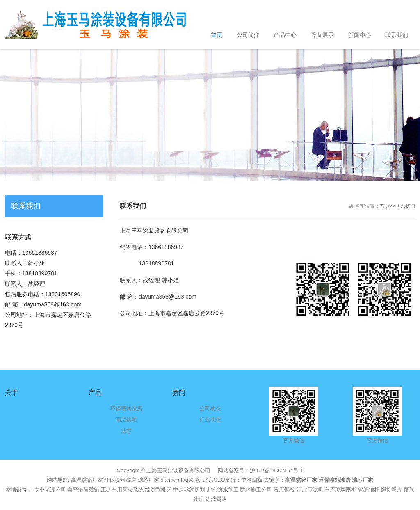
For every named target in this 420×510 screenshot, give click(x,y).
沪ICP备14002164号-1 (276, 470)
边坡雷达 (216, 499)
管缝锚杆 (369, 490)
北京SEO (214, 480)
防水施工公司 (256, 490)
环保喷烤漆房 (120, 480)
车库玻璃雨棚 (340, 490)
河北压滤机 (310, 490)
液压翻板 (284, 490)
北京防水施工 (223, 490)
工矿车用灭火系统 (122, 490)
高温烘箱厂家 (87, 480)
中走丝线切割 (189, 490)
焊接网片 (391, 490)
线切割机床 (158, 490)
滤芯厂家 (148, 480)
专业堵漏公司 (50, 490)
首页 (385, 206)
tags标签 (191, 480)
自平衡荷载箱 (83, 490)
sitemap (170, 480)
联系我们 (405, 206)
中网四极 (252, 480)
